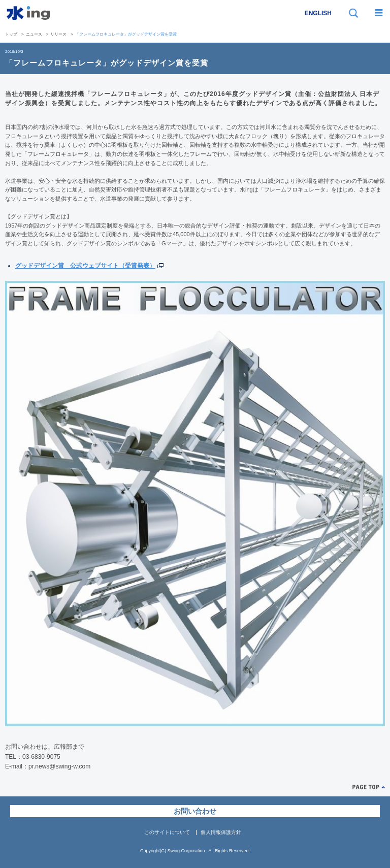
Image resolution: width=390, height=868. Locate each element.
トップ (11, 34)
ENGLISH (318, 13)
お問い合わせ (195, 811)
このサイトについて (167, 832)
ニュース (34, 34)
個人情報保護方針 (221, 832)
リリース (58, 34)
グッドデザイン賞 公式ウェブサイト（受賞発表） (85, 266)
